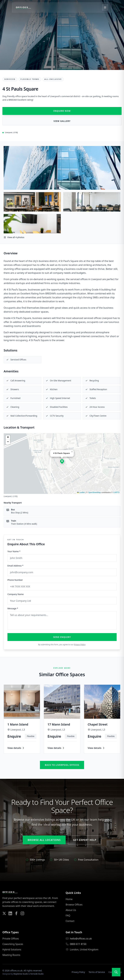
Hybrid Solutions (12, 949)
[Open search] (116, 972)
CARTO (116, 492)
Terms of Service (97, 972)
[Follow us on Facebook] (16, 913)
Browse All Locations (44, 840)
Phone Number (15, 580)
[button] (62, 461)
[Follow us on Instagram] (22, 913)
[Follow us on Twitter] (4, 913)
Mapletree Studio (21, 974)
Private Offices (11, 939)
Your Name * (14, 551)
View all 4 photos (14, 237)
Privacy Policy (80, 645)
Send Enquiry (62, 637)
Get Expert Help (85, 840)
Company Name (15, 594)
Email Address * (15, 566)
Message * (13, 608)
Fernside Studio (37, 974)
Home (69, 899)
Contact (70, 921)
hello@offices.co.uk (81, 939)
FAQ (68, 916)
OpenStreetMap (94, 492)
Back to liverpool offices (62, 765)
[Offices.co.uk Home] (23, 7)
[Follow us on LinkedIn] (10, 913)
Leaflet (81, 492)
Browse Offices (74, 905)
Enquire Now (62, 111)
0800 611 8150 (78, 944)
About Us (71, 910)
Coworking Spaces (13, 944)
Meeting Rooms (11, 955)
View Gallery (62, 121)
